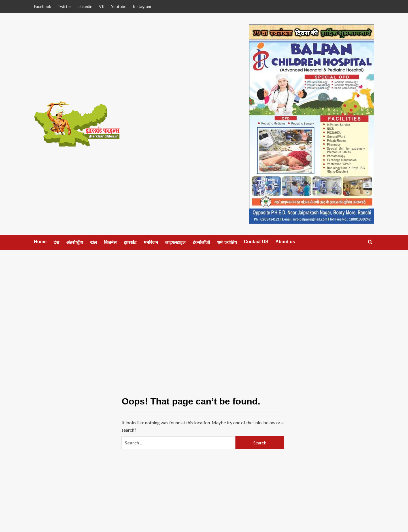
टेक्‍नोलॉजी (201, 242)
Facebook (42, 6)
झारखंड (130, 242)
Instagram (142, 6)
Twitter (64, 6)
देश (56, 242)
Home (40, 242)
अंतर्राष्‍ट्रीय (75, 242)
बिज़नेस (110, 242)
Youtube (119, 6)
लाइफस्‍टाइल (175, 242)
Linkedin (85, 6)
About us (285, 242)
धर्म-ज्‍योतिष (227, 242)
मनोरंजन (151, 242)
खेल (93, 242)
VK (102, 6)
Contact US (256, 242)
